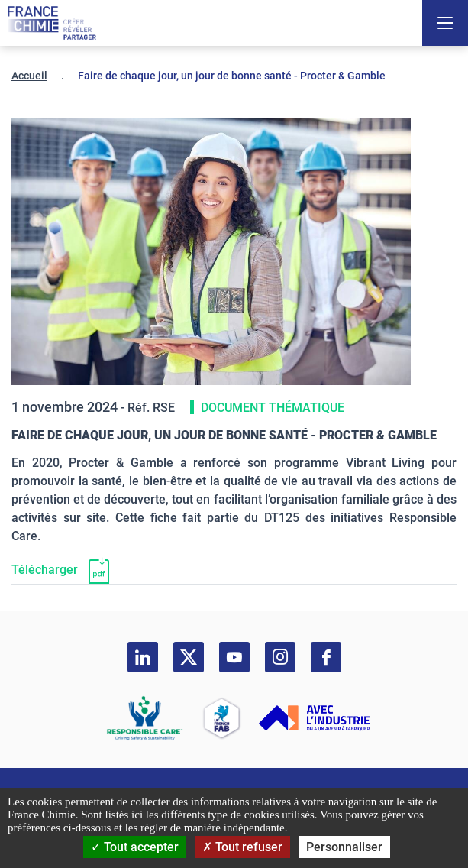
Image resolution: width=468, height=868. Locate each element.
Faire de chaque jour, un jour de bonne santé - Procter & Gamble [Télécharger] (224, 435)
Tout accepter (135, 847)
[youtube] (234, 657)
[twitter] (189, 657)
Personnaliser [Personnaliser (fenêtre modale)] (344, 847)
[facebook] (326, 657)
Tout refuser (242, 847)
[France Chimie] (52, 23)
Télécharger (45, 570)
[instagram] (280, 657)
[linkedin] (143, 657)
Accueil (29, 76)
